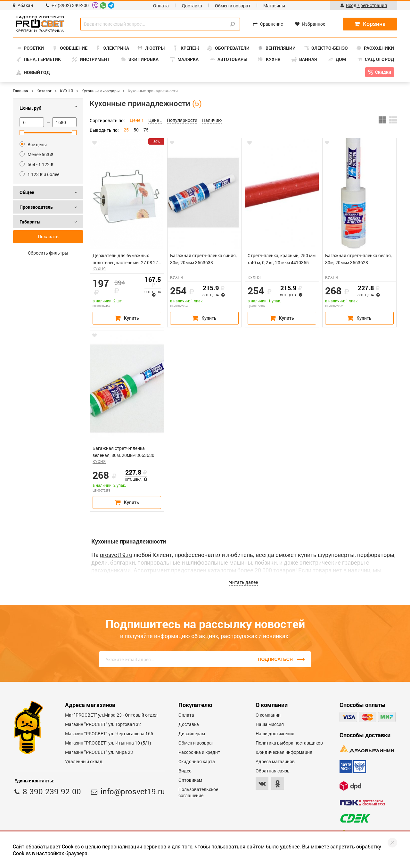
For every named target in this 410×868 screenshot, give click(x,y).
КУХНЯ (66, 91)
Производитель (36, 207)
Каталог (44, 91)
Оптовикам (190, 780)
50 (136, 130)
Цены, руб (30, 108)
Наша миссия (270, 724)
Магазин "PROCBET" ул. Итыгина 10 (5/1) (108, 743)
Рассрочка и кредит (199, 752)
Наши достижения (275, 733)
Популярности (182, 120)
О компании (268, 715)
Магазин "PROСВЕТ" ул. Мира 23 (99, 752)
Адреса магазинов (275, 761)
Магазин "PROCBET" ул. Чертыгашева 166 (109, 733)
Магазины (274, 6)
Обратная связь (273, 771)
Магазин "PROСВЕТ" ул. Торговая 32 (103, 724)
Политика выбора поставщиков (289, 743)
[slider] (22, 133)
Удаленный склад (84, 761)
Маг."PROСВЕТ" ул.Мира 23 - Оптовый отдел (111, 715)
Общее (27, 192)
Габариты (30, 222)
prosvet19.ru (116, 555)
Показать (48, 237)
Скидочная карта (197, 761)
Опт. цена (153, 293)
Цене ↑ (137, 120)
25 (126, 130)
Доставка (192, 6)
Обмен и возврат (233, 6)
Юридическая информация (284, 752)
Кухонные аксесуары (100, 91)
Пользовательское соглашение (198, 792)
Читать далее (243, 582)
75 (146, 130)
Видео (185, 771)
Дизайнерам (192, 733)
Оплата (161, 6)
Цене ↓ (155, 120)
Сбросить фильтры (48, 253)
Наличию (212, 120)
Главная (20, 91)
